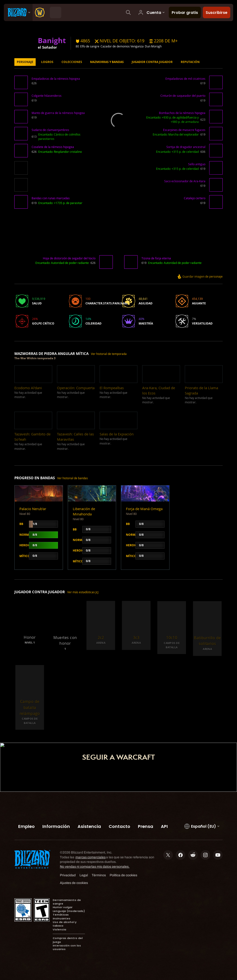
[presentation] (18, 12)
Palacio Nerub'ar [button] (33, 509)
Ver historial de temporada (109, 354)
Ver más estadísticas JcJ (83, 592)
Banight (52, 40)
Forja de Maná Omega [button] (144, 509)
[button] (163, 41)
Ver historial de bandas (73, 478)
